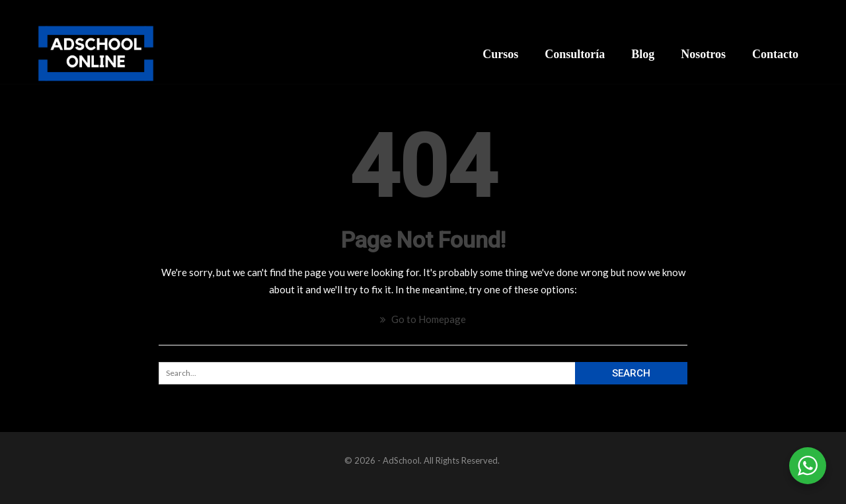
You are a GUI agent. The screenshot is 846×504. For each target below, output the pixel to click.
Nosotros (703, 54)
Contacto (775, 54)
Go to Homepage (423, 319)
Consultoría (575, 54)
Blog (643, 54)
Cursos (500, 54)
